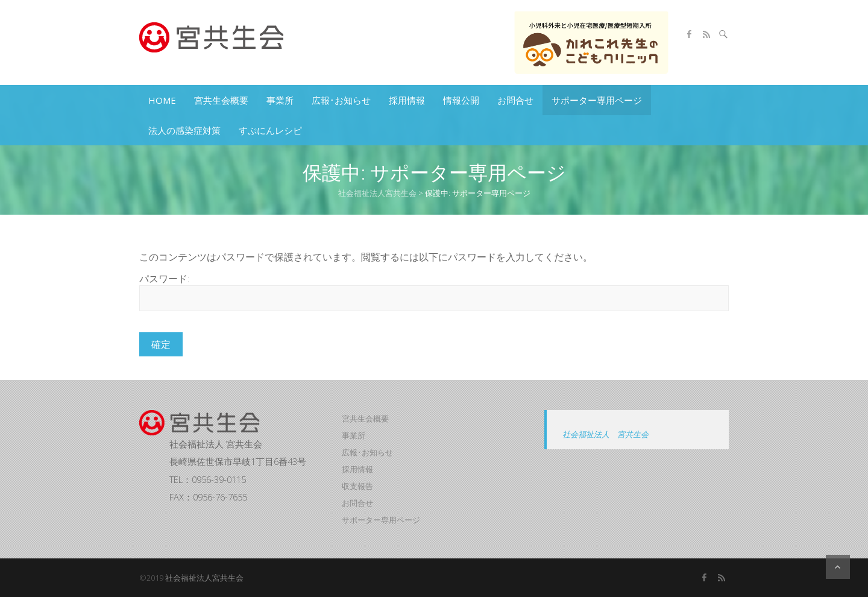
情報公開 (461, 100)
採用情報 (407, 100)
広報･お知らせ (341, 100)
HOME (162, 100)
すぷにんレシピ (270, 130)
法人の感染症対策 (184, 130)
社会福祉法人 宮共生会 (605, 434)
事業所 (280, 100)
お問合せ (515, 100)
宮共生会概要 (221, 100)
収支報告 (357, 486)
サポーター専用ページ (597, 100)
